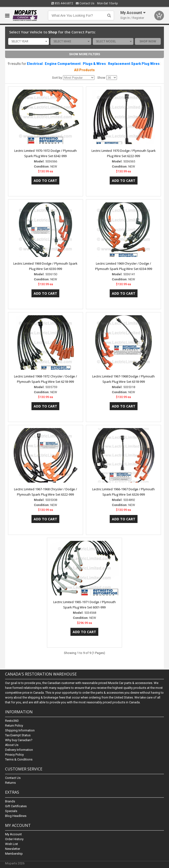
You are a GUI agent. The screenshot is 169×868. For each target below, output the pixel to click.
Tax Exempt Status (18, 735)
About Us (12, 745)
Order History (14, 839)
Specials (11, 811)
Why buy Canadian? (19, 740)
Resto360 (12, 721)
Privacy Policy (14, 755)
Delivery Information (19, 750)
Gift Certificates (16, 806)
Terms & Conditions (19, 760)
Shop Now (148, 41)
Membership (14, 854)
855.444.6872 (62, 3)
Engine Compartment (63, 64)
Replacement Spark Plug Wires (134, 64)
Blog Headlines (16, 816)
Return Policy (14, 726)
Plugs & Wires (94, 64)
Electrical (35, 64)
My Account (13, 834)
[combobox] (29, 41)
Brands (10, 801)
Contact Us (85, 3)
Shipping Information (20, 731)
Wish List (12, 844)
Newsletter (13, 849)
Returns (10, 783)
